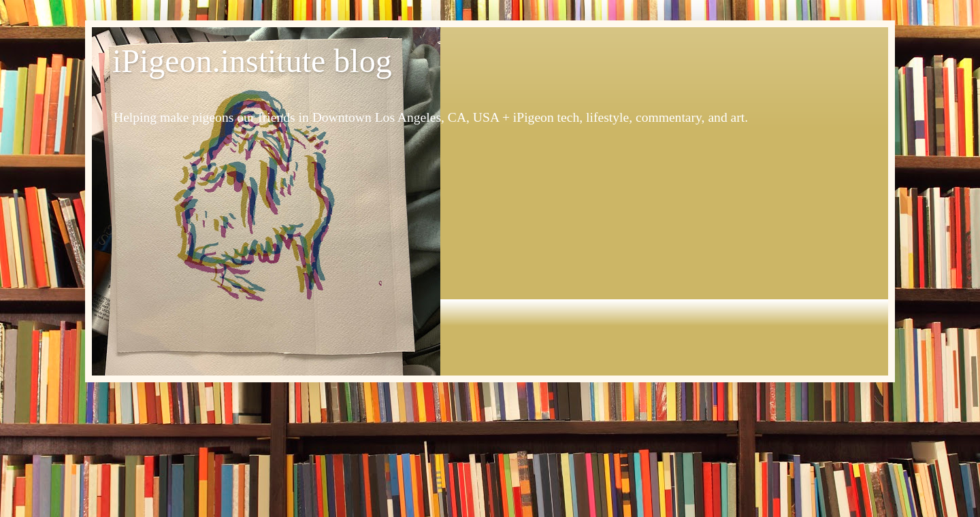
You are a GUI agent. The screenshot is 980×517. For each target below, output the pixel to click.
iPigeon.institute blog (252, 61)
